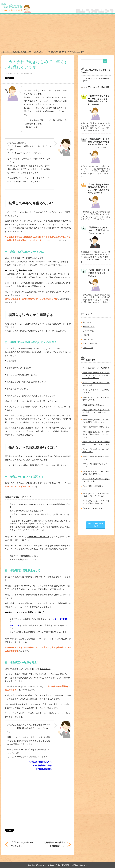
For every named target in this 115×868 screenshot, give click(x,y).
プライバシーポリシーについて (96, 522)
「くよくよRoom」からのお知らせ (96, 367)
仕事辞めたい (88, 338)
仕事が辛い (87, 334)
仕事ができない (89, 330)
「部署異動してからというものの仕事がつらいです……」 (99, 230)
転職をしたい (28, 73)
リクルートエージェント (39, 536)
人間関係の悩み (89, 326)
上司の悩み (87, 322)
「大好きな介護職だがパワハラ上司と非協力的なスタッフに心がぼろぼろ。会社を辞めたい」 (96, 374)
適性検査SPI (45, 669)
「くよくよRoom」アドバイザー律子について (95, 80)
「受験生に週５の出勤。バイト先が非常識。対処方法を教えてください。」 (96, 433)
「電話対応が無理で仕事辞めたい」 (96, 426)
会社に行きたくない (90, 343)
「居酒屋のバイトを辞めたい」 (94, 506)
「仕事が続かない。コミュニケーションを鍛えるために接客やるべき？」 (96, 411)
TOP (16, 52)
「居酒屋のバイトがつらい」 (93, 403)
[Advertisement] (57, 33)
